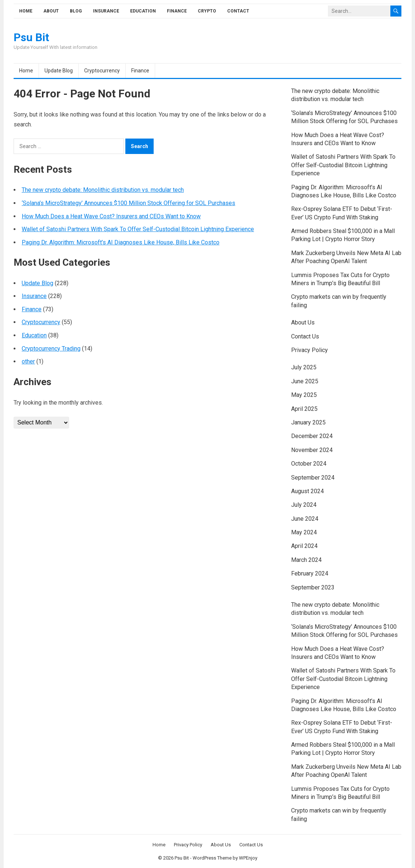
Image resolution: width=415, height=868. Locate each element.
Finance (177, 11)
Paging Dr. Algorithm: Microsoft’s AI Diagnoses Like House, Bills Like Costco (121, 242)
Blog (76, 11)
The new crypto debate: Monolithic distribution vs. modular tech (103, 190)
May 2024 (304, 532)
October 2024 (309, 464)
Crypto (207, 11)
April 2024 (304, 546)
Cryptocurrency (102, 71)
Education (143, 11)
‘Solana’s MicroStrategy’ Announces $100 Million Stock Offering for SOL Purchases (128, 203)
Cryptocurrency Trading (51, 349)
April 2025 (304, 409)
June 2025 (305, 381)
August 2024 (307, 491)
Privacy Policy (310, 350)
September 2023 (313, 587)
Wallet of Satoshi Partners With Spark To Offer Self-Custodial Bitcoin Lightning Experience (138, 229)
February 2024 (310, 573)
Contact (238, 11)
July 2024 (304, 505)
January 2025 (308, 422)
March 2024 (306, 560)
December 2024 (312, 436)
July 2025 (304, 367)
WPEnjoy (248, 858)
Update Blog (59, 71)
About (51, 11)
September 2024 (313, 478)
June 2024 (305, 519)
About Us (303, 322)
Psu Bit (31, 37)
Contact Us (305, 336)
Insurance (106, 11)
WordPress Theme (212, 858)
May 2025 (304, 395)
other (28, 361)
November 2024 (312, 450)
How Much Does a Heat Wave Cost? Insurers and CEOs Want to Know (111, 216)
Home (26, 11)
